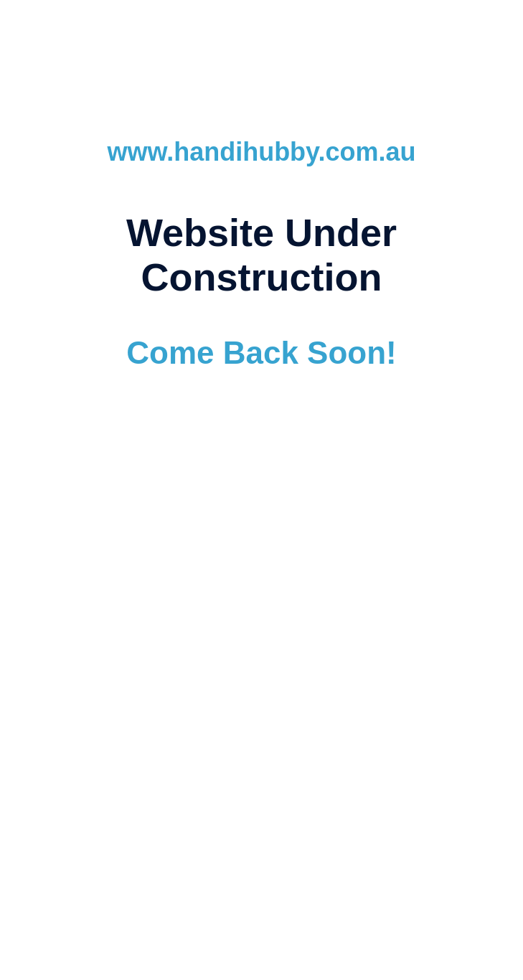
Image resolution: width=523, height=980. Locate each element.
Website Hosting (260, 661)
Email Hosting (348, 661)
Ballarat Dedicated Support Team (292, 695)
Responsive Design (148, 695)
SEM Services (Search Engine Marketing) (232, 678)
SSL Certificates (429, 695)
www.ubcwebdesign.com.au (261, 593)
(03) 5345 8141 (325, 721)
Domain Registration (401, 678)
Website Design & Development (127, 661)
